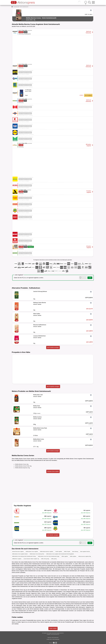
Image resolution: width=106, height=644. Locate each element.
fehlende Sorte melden (53, 471)
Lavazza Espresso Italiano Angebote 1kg (31, 559)
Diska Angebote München (85, 552)
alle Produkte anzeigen (53, 347)
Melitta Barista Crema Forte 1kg (23, 466)
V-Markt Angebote (59, 552)
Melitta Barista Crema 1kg (22, 464)
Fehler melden (53, 628)
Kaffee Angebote (65, 556)
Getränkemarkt (16, 7)
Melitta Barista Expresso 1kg (22, 468)
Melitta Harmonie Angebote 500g (85, 556)
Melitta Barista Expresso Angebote (47, 552)
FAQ (51, 639)
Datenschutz (56, 638)
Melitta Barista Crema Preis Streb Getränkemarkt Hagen (49, 556)
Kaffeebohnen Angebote (17, 559)
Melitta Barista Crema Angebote (32, 552)
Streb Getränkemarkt (24, 7)
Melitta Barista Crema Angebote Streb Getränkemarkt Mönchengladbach (60, 554)
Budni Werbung (75, 552)
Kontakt (48, 639)
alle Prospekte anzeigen (53, 386)
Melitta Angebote (73, 556)
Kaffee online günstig (45, 559)
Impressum (49, 638)
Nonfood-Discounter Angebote (18, 552)
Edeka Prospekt (67, 552)
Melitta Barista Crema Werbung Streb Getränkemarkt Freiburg (24, 556)
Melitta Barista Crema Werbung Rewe (37, 554)
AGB (53, 638)
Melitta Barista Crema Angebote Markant (20, 554)
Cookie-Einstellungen (56, 639)
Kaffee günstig (54, 559)
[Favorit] (91, 10)
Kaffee (37, 590)
